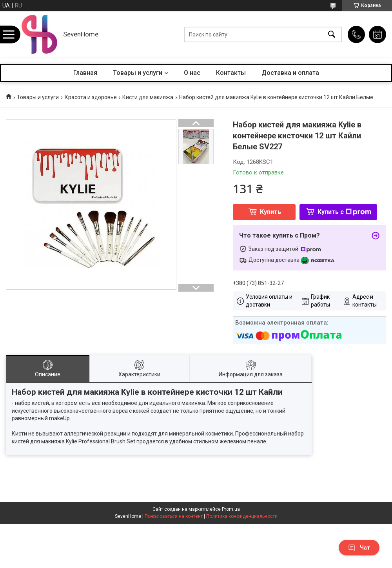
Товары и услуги (138, 73)
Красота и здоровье (91, 97)
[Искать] (332, 34)
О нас (192, 73)
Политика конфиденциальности (242, 516)
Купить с (344, 212)
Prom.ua (231, 509)
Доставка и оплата (290, 73)
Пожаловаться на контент (174, 516)
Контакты (231, 73)
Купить (270, 212)
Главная (85, 73)
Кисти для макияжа (148, 97)
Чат (359, 548)
